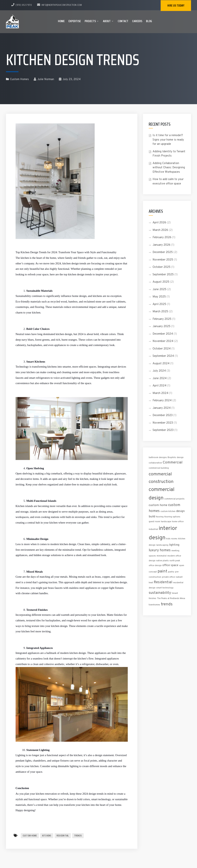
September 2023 (163, 430)
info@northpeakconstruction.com (59, 5)
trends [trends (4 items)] (167, 604)
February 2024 (162, 401)
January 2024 (162, 408)
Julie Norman (44, 79)
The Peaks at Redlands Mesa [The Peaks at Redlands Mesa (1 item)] (171, 599)
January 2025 (162, 326)
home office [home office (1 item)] (178, 522)
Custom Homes (19, 79)
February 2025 (162, 319)
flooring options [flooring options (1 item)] (172, 517)
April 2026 (159, 223)
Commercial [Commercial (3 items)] (173, 463)
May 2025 (159, 297)
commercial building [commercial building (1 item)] (159, 468)
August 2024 (161, 364)
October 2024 (162, 349)
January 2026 (162, 245)
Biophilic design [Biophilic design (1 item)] (176, 458)
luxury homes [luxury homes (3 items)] (160, 550)
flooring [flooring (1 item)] (160, 517)
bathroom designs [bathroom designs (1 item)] (158, 458)
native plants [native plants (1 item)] (162, 561)
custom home (30, 836)
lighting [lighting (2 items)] (174, 545)
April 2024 (159, 386)
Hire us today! (176, 6)
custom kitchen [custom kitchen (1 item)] (168, 511)
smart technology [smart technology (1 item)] (165, 588)
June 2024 (160, 378)
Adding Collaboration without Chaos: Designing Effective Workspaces (169, 168)
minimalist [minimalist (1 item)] (162, 556)
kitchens (47, 836)
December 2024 (163, 334)
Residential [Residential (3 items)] (163, 582)
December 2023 (163, 415)
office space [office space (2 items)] (170, 565)
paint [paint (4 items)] (162, 571)
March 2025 (160, 312)
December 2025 (163, 252)
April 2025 (159, 304)
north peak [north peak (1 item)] (175, 561)
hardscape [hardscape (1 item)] (166, 522)
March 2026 (160, 230)
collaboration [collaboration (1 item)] (155, 463)
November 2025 (163, 260)
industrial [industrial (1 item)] (153, 529)
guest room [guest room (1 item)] (154, 522)
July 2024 (159, 371)
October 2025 (162, 267)
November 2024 (163, 341)
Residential (63, 836)
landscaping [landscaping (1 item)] (162, 545)
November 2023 (163, 423)
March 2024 (160, 393)
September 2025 (163, 275)
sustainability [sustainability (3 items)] (160, 593)
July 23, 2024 (70, 79)
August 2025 (161, 282)
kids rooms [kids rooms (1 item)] (172, 539)
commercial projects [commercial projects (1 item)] (174, 499)
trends (78, 836)
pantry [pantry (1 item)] (171, 572)
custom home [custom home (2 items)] (158, 505)
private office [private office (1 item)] (168, 577)
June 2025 (159, 289)
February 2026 (162, 238)
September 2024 (163, 356)
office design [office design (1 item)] (155, 566)
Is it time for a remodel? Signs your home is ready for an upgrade (168, 140)
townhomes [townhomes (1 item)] (154, 605)
